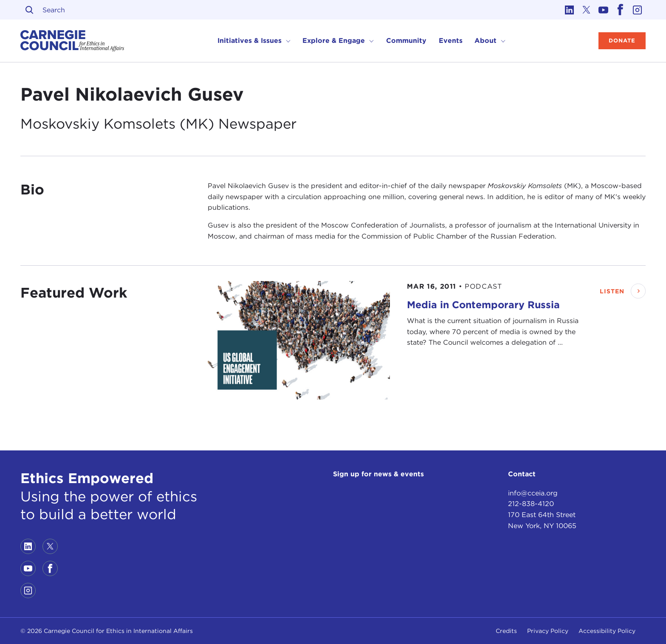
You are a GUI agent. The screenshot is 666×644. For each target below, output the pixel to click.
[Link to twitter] (586, 10)
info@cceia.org (533, 493)
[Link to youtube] (603, 10)
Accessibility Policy (607, 631)
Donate (622, 41)
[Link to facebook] (620, 10)
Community (406, 41)
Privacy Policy (548, 631)
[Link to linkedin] (569, 10)
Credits (506, 631)
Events (451, 41)
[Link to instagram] (637, 10)
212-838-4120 (531, 504)
